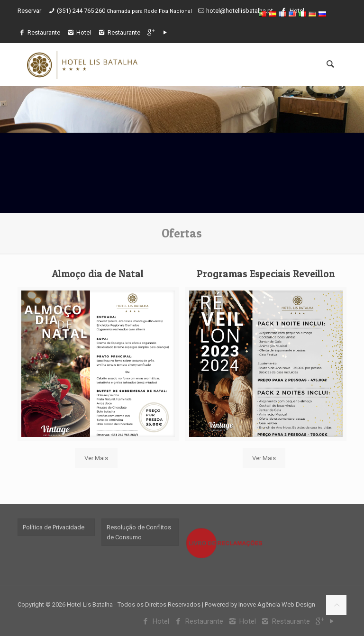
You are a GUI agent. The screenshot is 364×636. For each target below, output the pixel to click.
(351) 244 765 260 (82, 11)
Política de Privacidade (54, 527)
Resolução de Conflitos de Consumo (139, 532)
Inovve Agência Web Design (277, 604)
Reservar (29, 11)
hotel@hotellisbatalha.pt (240, 11)
